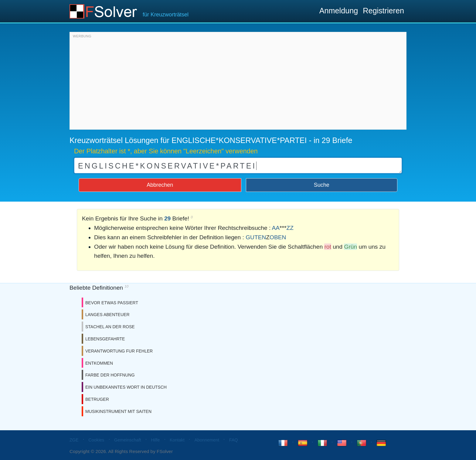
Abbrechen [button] (160, 185)
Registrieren (383, 11)
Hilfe (155, 440)
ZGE (74, 440)
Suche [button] (322, 185)
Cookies (96, 440)
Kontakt (177, 440)
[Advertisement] (238, 82)
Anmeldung (339, 11)
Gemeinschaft (128, 440)
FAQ (234, 440)
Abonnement (207, 440)
